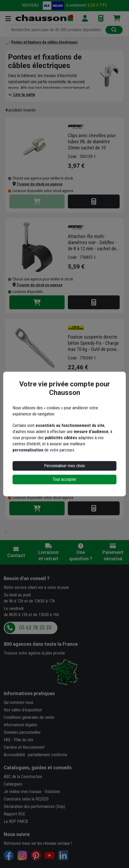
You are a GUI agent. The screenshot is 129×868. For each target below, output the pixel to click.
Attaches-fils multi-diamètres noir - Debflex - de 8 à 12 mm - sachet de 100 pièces (92, 243)
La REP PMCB (16, 821)
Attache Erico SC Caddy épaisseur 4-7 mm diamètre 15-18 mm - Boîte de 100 (94, 441)
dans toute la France (41, 644)
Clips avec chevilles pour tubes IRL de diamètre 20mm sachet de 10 (92, 142)
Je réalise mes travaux (23, 792)
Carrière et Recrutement (24, 747)
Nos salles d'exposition (23, 710)
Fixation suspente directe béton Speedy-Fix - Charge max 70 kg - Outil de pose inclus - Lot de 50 (93, 343)
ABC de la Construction (23, 777)
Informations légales (21, 725)
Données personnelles (22, 732)
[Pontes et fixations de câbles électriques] (44, 42)
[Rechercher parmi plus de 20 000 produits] (56, 30)
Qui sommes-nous (19, 702)
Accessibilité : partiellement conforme (36, 755)
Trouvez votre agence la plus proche (34, 653)
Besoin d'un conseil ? (27, 578)
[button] (38, 184)
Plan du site (24, 740)
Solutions (52, 792)
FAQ (7, 740)
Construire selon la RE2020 (26, 799)
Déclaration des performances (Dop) (34, 806)
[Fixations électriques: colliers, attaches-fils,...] (7, 42)
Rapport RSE (14, 814)
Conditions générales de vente (29, 717)
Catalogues (13, 784)
